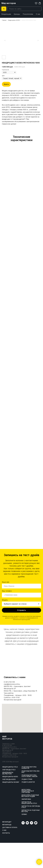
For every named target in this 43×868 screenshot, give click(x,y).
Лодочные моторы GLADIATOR (29, 768)
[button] (36, 3)
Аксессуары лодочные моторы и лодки (30, 796)
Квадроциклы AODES (14, 20)
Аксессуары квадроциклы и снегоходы (28, 791)
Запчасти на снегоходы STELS (31, 807)
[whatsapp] (36, 824)
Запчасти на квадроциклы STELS (29, 803)
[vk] (23, 824)
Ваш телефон (7, 591)
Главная (4, 20)
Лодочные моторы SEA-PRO (31, 772)
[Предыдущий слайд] (5, 40)
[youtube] (27, 824)
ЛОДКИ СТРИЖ (27, 779)
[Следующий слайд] (38, 40)
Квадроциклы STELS (10, 767)
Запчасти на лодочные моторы (31, 811)
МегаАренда (7, 825)
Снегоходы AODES (9, 779)
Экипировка (26, 799)
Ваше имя (6, 582)
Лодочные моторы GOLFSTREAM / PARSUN (29, 776)
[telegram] (32, 824)
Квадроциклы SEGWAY (11, 782)
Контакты (6, 833)
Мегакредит (7, 822)
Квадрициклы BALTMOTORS (8, 773)
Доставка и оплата (10, 827)
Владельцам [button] (6, 14)
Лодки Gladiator (28, 782)
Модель (5, 600)
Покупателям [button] (28, 14)
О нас (38, 14)
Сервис (24, 814)
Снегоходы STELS (9, 770)
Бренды (17, 14)
